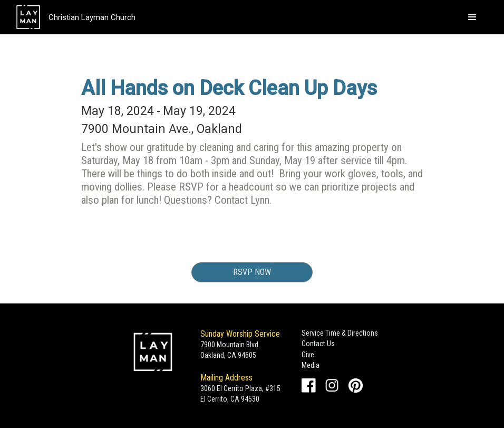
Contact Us (318, 344)
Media (311, 365)
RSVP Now (252, 272)
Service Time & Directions (340, 333)
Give (308, 355)
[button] (472, 17)
